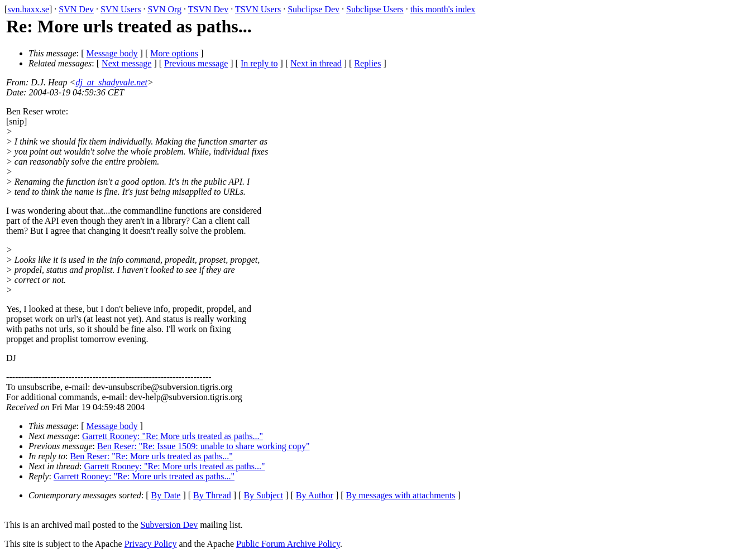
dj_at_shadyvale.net (111, 82)
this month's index (443, 9)
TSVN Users (258, 9)
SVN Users (121, 9)
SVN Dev (76, 9)
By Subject (263, 495)
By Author (315, 495)
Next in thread (316, 63)
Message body (112, 53)
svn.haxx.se (28, 9)
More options (174, 53)
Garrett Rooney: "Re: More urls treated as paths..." (173, 436)
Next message (126, 63)
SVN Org (164, 9)
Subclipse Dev (314, 9)
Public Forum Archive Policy (288, 544)
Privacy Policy (151, 544)
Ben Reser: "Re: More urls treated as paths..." (152, 456)
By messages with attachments (401, 495)
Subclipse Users (375, 9)
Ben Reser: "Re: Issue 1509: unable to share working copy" (204, 446)
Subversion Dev (169, 525)
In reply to (259, 63)
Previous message (196, 63)
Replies (367, 63)
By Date (166, 495)
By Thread (212, 495)
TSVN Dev (208, 9)
